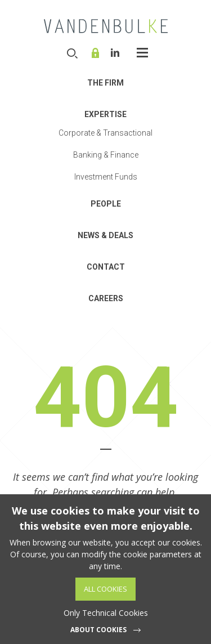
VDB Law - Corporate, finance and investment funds (106, 26)
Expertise (105, 114)
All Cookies (105, 589)
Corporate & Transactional (105, 133)
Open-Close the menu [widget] (142, 53)
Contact (106, 267)
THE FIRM (105, 83)
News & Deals (105, 235)
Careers (106, 298)
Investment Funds (106, 177)
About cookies (98, 630)
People (106, 204)
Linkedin (115, 53)
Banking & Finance (106, 155)
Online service (97, 53)
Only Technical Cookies (106, 613)
